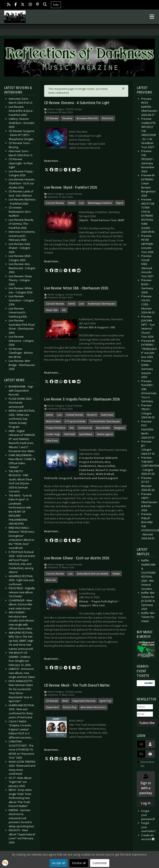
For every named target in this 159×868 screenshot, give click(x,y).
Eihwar (116, 574)
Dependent (52, 707)
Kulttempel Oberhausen (102, 304)
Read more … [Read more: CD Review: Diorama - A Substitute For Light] (52, 161)
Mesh (65, 701)
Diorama (67, 118)
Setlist (71, 203)
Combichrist (85, 428)
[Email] (145, 714)
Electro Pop (70, 707)
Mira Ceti (51, 580)
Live (81, 203)
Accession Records (87, 118)
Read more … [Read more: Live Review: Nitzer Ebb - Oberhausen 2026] (52, 373)
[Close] (123, 88)
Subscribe (147, 723)
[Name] (145, 707)
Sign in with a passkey (146, 784)
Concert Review (55, 203)
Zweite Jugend (105, 434)
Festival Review (74, 415)
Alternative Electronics (93, 707)
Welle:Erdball (53, 421)
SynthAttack (86, 434)
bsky (56, 5)
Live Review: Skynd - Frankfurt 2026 (71, 187)
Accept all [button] (59, 863)
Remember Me (148, 764)
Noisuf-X (92, 415)
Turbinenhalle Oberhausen (105, 421)
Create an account (148, 837)
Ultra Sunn (52, 441)
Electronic (108, 118)
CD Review (52, 118)
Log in (146, 803)
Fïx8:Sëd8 (69, 434)
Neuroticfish (103, 428)
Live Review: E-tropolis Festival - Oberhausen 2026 (82, 399)
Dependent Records (84, 701)
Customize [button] (100, 863)
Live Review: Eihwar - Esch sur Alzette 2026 (77, 558)
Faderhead (107, 415)
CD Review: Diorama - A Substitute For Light (77, 103)
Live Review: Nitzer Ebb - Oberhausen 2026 (76, 288)
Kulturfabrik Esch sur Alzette (93, 574)
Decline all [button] (79, 863)
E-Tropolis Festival (75, 421)
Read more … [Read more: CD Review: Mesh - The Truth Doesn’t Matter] (52, 750)
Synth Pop (105, 701)
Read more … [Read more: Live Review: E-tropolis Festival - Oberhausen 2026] (52, 531)
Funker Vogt (53, 434)
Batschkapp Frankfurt (100, 203)
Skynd (120, 203)
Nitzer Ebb (52, 310)
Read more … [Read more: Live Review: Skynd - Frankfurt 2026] (52, 261)
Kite (72, 428)
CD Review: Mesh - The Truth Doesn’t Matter (77, 685)
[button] (47, 170)
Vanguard (120, 428)
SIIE (64, 310)
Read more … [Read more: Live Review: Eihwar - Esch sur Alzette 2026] (52, 659)
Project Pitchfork (56, 428)
